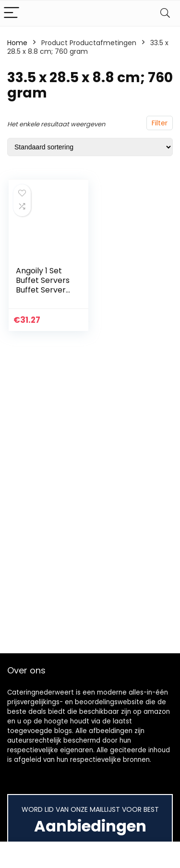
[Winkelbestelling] (90, 147)
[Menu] (12, 13)
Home (17, 43)
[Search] (165, 13)
